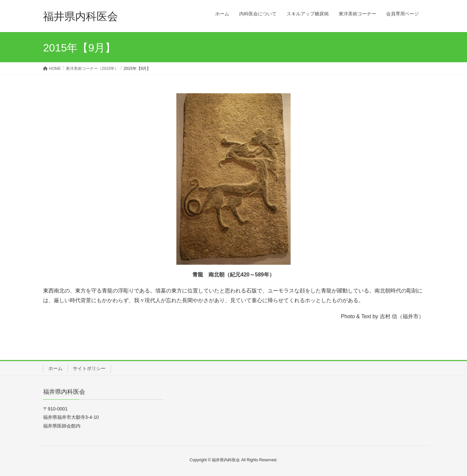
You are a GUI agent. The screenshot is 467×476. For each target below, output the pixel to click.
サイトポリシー (89, 368)
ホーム (55, 368)
